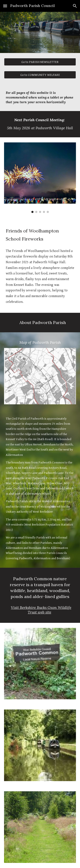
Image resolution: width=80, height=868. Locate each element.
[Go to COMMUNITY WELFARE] (40, 75)
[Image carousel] (40, 178)
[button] (5, 6)
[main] (40, 97)
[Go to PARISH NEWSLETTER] (40, 62)
